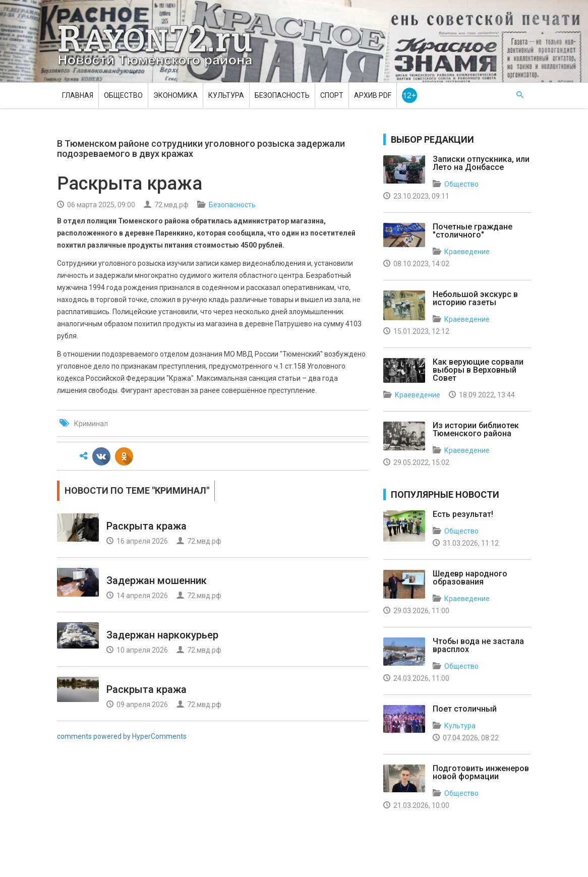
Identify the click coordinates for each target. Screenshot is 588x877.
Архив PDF (373, 95)
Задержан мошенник (157, 580)
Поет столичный (465, 709)
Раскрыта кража (146, 526)
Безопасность (282, 95)
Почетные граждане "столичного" (473, 231)
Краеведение (467, 252)
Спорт (332, 95)
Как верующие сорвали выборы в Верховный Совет (478, 370)
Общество (123, 95)
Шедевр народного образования (470, 578)
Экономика (175, 95)
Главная (78, 95)
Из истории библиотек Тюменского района (476, 429)
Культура (226, 95)
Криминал (91, 424)
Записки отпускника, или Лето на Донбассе (481, 163)
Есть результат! (463, 514)
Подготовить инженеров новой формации (481, 772)
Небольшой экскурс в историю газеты (475, 298)
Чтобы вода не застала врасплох (478, 645)
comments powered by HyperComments (122, 736)
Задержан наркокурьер (162, 635)
